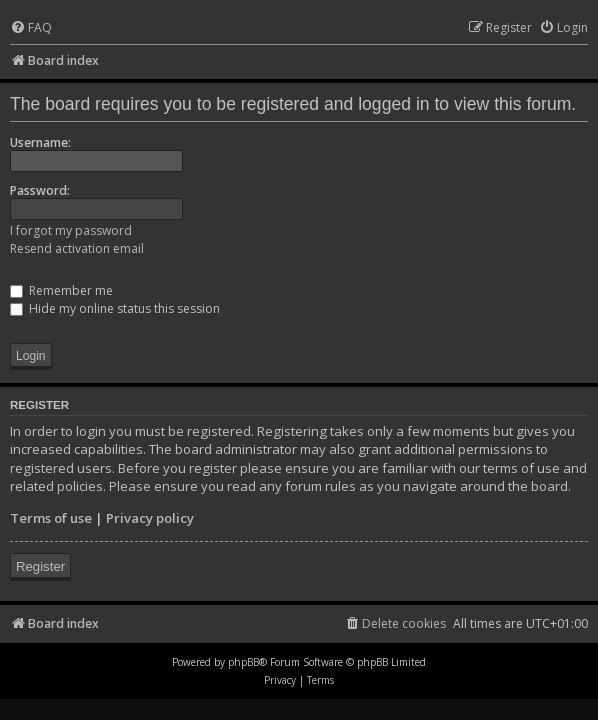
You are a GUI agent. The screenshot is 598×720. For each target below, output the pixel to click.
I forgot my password (71, 230)
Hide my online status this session (115, 308)
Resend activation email (77, 248)
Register (40, 566)
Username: (40, 142)
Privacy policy (150, 518)
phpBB (243, 662)
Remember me (61, 290)
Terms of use (51, 518)
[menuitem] (31, 28)
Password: (40, 190)
